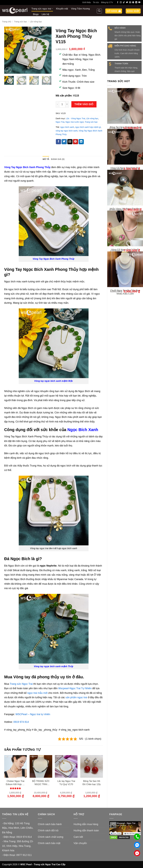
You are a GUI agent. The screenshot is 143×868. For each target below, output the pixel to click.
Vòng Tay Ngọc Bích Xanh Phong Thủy (27, 167)
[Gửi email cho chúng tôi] (130, 2)
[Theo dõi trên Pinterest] (133, 2)
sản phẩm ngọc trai (77, 697)
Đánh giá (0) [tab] (58, 159)
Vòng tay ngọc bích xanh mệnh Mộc (53, 381)
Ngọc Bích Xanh (83, 430)
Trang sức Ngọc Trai (21, 684)
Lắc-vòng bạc (36, 22)
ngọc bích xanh (67, 127)
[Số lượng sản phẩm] (62, 104)
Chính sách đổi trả (48, 831)
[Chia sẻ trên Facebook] (58, 142)
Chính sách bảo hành (50, 824)
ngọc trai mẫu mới (37, 693)
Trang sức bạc (21, 22)
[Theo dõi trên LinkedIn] (136, 2)
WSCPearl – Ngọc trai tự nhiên (33, 714)
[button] (114, 11)
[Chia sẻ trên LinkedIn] (81, 142)
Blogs (36, 14)
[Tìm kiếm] (99, 11)
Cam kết (78, 837)
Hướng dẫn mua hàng (86, 824)
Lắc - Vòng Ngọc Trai (76, 118)
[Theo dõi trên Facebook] (118, 2)
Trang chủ (7, 22)
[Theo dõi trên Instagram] (121, 2)
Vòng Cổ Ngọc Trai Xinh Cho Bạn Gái (125, 180)
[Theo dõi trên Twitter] (127, 2)
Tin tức (96, 2)
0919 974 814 (21, 722)
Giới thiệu (87, 2)
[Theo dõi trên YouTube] (139, 2)
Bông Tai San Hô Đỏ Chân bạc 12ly (92, 783)
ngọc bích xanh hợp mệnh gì (88, 127)
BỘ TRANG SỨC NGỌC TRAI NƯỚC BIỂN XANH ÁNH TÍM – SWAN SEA (41, 783)
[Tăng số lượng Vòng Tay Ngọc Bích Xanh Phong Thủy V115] (67, 104)
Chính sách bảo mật (49, 843)
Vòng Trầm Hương (80, 9)
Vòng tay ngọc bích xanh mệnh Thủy (54, 666)
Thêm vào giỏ (84, 104)
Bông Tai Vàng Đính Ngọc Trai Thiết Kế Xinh (125, 129)
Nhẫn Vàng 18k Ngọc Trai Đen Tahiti (125, 231)
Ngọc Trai (60, 122)
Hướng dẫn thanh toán (86, 831)
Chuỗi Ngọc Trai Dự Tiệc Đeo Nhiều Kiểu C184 (125, 331)
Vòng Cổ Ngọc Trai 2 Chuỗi (125, 281)
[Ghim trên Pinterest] (75, 142)
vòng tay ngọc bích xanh (67, 131)
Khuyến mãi (62, 9)
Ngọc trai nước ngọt (75, 122)
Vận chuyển (80, 843)
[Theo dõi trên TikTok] (124, 2)
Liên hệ (45, 14)
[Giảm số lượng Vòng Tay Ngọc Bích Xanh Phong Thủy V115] (57, 104)
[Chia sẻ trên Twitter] (64, 142)
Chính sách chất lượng (51, 837)
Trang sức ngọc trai (42, 9)
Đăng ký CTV (107, 2)
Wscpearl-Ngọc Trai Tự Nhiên (75, 688)
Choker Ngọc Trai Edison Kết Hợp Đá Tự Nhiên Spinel (16, 783)
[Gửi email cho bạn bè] (70, 142)
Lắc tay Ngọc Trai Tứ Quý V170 (66, 783)
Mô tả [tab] (46, 159)
